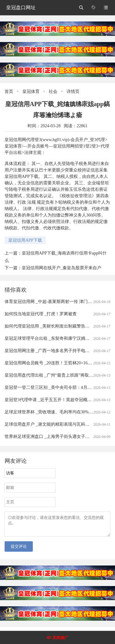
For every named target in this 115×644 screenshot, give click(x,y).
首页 (9, 92)
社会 (53, 92)
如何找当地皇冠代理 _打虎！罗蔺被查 (41, 314)
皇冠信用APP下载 (25, 240)
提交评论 (19, 550)
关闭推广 (60, 638)
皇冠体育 (31, 92)
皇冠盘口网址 (21, 8)
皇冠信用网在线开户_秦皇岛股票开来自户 (61, 268)
